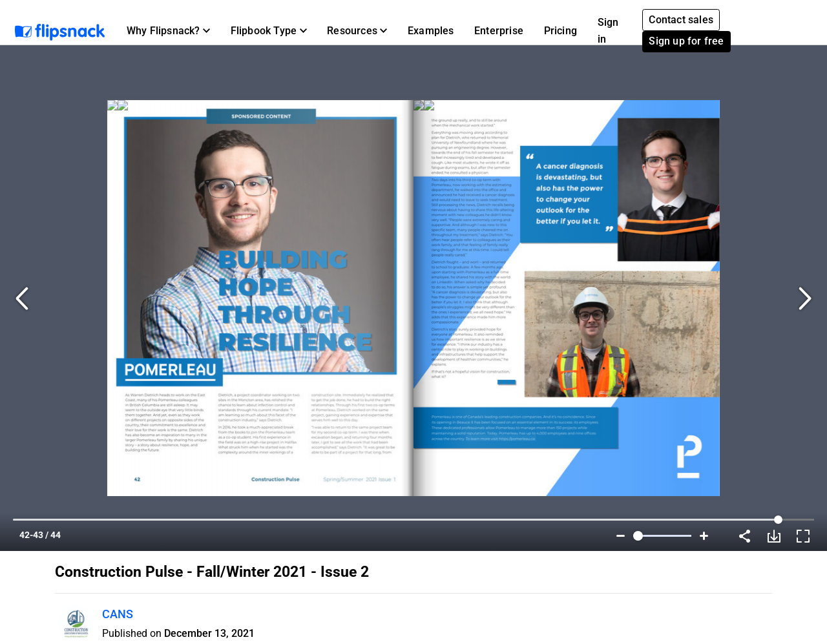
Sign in (608, 31)
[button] (168, 31)
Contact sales (681, 20)
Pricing (560, 31)
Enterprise (499, 31)
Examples (431, 31)
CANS (118, 614)
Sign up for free (686, 41)
